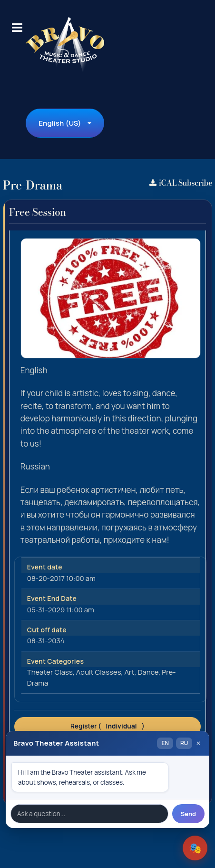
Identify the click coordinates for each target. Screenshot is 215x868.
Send (188, 814)
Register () (107, 726)
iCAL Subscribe (181, 183)
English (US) (60, 123)
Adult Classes (99, 672)
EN (165, 743)
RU (184, 743)
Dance (148, 672)
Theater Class (50, 672)
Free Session (38, 212)
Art (130, 672)
